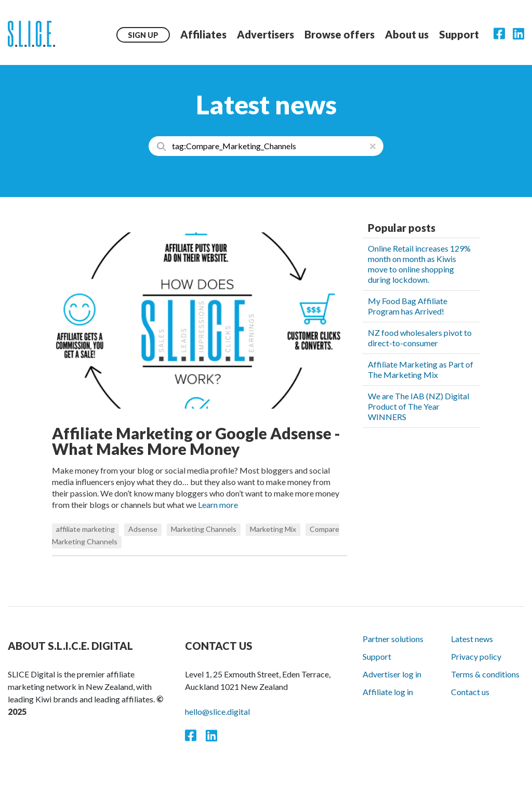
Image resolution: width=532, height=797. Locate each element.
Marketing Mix (273, 529)
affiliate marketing (85, 529)
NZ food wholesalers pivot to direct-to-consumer (420, 338)
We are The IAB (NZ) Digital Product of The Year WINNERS (418, 406)
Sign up (143, 35)
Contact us (470, 692)
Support (459, 34)
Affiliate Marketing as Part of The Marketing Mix (421, 369)
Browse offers (340, 34)
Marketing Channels (204, 529)
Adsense (143, 529)
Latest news (472, 639)
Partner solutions (393, 639)
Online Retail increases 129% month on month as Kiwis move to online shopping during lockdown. (419, 264)
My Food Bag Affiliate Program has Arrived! (408, 306)
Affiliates (203, 34)
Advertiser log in (392, 674)
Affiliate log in (388, 692)
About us (407, 34)
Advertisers (265, 34)
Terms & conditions (485, 674)
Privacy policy (476, 656)
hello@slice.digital (217, 711)
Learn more (218, 505)
